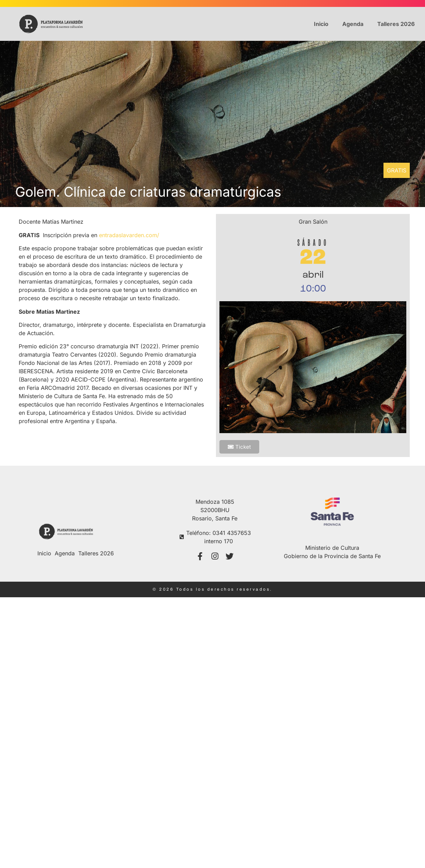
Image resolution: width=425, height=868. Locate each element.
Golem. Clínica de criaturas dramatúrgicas (148, 192)
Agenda (353, 24)
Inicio (321, 24)
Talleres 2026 (396, 24)
